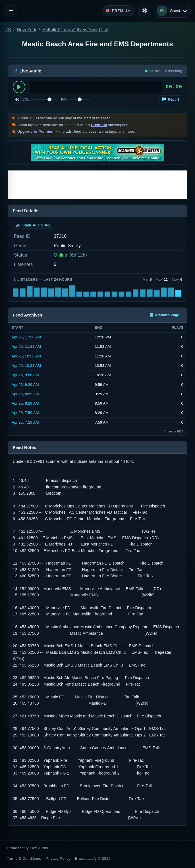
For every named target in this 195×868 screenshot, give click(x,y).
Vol (26, 99)
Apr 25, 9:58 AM (25, 375)
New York (27, 30)
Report (171, 99)
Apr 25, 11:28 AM (26, 346)
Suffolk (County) (59, 30)
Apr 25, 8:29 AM (25, 403)
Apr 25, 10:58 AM (26, 356)
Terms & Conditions (24, 858)
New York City (93, 30)
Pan (64, 99)
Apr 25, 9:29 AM (25, 385)
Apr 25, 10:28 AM (26, 366)
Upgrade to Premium (36, 131)
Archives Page (164, 315)
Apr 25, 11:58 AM (26, 337)
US (8, 30)
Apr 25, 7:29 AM (25, 422)
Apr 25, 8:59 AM (25, 394)
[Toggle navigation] (11, 11)
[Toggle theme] (145, 11)
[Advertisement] (97, 185)
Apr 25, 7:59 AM (25, 413)
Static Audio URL (33, 225)
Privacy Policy (58, 858)
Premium (99, 125)
